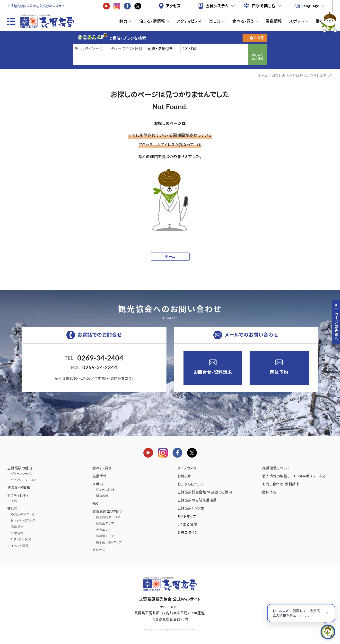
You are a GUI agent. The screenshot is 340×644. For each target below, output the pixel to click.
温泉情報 (274, 21)
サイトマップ (187, 516)
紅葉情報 (17, 533)
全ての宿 (257, 38)
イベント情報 (20, 546)
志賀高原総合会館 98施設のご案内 (205, 492)
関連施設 (102, 496)
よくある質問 (187, 524)
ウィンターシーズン (24, 480)
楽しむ (215, 21)
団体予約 (279, 372)
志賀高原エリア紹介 (108, 511)
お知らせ (184, 476)
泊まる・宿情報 (152, 21)
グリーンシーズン (22, 474)
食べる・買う (243, 21)
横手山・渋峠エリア (109, 542)
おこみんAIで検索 (258, 57)
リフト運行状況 (21, 539)
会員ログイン (188, 532)
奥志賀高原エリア (108, 517)
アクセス (173, 6)
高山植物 (17, 527)
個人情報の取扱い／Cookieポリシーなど (294, 476)
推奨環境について (276, 468)
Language (310, 6)
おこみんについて (191, 484)
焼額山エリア (105, 523)
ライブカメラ (187, 468)
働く (319, 21)
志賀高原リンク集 (191, 508)
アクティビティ (189, 21)
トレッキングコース (23, 521)
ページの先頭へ (336, 326)
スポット (297, 21)
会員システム (217, 6)
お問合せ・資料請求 (213, 372)
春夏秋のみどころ (23, 514)
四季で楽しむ (264, 6)
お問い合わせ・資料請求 (281, 484)
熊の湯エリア (105, 536)
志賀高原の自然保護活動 (197, 500)
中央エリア (103, 530)
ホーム (263, 75)
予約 (14, 501)
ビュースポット (106, 490)
